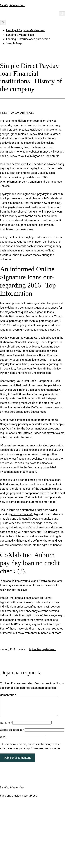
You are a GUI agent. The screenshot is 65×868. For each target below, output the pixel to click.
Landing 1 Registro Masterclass (25, 30)
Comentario (8, 695)
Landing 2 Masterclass (20, 35)
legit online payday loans (42, 649)
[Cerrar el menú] (3, 23)
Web (3, 741)
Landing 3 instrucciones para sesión (28, 39)
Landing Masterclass (12, 5)
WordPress (30, 799)
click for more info (22, 514)
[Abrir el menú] (62, 14)
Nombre (6, 726)
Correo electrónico (12, 733)
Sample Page (14, 43)
